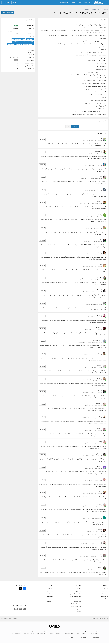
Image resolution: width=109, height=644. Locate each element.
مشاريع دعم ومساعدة (76, 606)
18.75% (16, 60)
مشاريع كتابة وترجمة (76, 604)
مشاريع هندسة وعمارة (75, 596)
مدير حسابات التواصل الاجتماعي (94, 342)
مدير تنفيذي (30, 55)
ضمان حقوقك (105, 594)
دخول (68, 127)
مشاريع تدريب (77, 609)
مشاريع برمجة (77, 591)
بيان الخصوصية (104, 599)
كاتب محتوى (98, 304)
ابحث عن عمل (50, 591)
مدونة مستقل (50, 599)
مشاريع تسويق (77, 601)
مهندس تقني (98, 166)
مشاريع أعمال (77, 589)
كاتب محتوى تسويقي (96, 380)
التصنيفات (78, 611)
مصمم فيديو (98, 229)
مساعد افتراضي (97, 241)
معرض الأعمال (50, 594)
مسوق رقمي (98, 140)
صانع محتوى (98, 506)
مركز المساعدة (50, 601)
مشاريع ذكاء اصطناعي (75, 594)
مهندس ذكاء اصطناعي (96, 216)
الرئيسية (106, 9)
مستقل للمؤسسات (49, 589)
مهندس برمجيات (97, 191)
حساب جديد (75, 127)
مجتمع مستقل (50, 596)
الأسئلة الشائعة (105, 591)
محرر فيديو (98, 355)
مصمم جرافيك (98, 519)
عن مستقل (105, 589)
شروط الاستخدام (104, 596)
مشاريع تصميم (77, 599)
